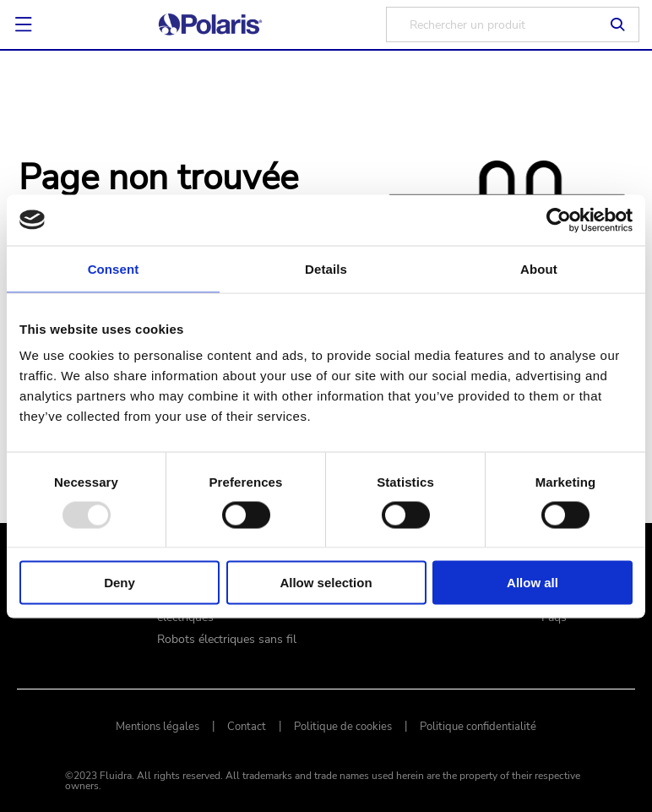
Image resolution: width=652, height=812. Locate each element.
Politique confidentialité (478, 727)
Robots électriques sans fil (227, 640)
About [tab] (539, 268)
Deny (120, 583)
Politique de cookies (343, 727)
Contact (247, 727)
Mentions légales (158, 727)
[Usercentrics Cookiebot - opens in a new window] (559, 220)
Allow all (532, 583)
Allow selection (326, 583)
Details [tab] (326, 268)
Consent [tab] (114, 268)
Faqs (554, 618)
